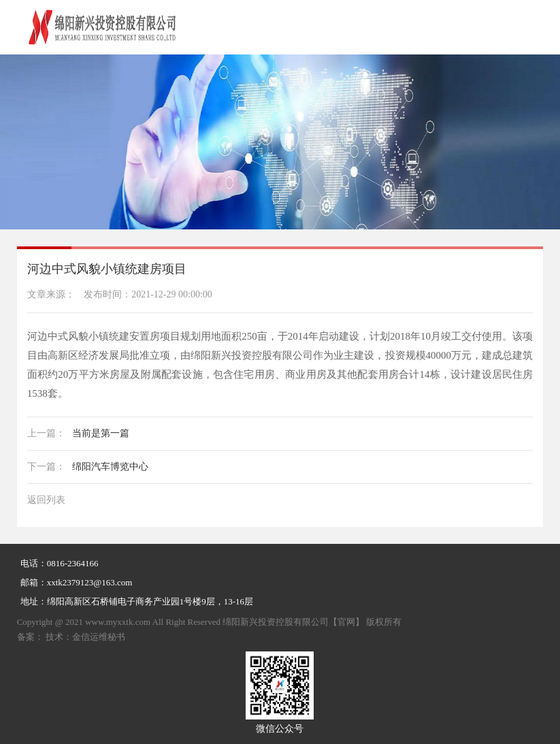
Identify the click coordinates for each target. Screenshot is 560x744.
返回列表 (46, 500)
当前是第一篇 (78, 433)
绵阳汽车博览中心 (88, 467)
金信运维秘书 (99, 637)
